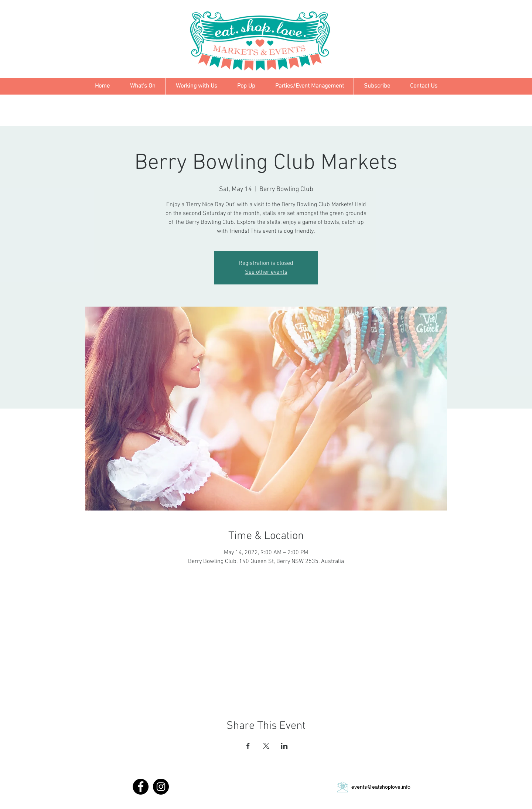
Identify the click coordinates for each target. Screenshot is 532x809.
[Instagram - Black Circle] (161, 787)
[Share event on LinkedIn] (284, 746)
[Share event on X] (266, 746)
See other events (266, 272)
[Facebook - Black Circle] (141, 787)
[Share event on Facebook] (248, 746)
